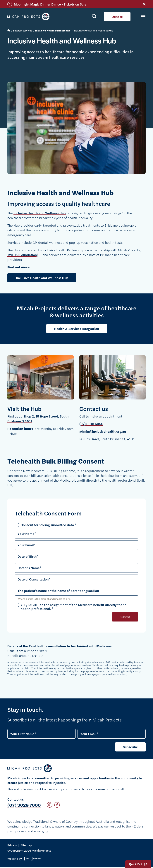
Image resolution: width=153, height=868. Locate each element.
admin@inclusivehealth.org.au (103, 431)
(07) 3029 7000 (24, 805)
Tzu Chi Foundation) (23, 255)
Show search (94, 16)
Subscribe (130, 747)
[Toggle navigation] (141, 17)
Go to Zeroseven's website (33, 859)
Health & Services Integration (77, 329)
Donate (117, 16)
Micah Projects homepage (30, 17)
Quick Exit (138, 864)
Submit (125, 617)
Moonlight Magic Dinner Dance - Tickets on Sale (50, 4)
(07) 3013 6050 (91, 424)
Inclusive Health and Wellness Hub (40, 213)
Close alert (144, 4)
